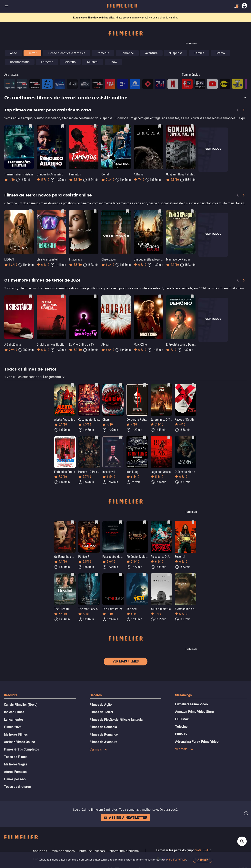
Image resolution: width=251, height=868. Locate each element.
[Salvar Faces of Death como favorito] (193, 385)
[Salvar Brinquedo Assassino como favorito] (63, 126)
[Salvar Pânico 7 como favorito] (96, 522)
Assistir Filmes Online (19, 742)
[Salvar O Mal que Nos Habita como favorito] (63, 296)
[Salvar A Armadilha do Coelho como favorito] (193, 574)
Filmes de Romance (104, 734)
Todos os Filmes (16, 757)
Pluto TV (181, 734)
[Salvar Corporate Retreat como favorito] (145, 385)
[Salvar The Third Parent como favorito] (121, 574)
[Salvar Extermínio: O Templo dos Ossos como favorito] (169, 385)
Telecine (181, 727)
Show (113, 62)
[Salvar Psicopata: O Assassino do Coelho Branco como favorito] (169, 522)
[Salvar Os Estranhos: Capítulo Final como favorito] (72, 522)
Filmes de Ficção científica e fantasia (116, 720)
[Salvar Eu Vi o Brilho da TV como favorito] (95, 296)
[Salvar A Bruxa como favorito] (160, 126)
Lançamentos (14, 720)
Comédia (103, 53)
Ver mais (99, 749)
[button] (125, 98)
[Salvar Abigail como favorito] (127, 296)
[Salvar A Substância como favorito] (30, 296)
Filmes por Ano (15, 779)
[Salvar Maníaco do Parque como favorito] (192, 211)
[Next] (244, 111)
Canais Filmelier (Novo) (21, 705)
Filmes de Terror (101, 712)
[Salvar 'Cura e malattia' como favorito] (169, 574)
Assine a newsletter (126, 818)
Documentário (20, 62)
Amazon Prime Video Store (194, 712)
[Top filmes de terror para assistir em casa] (125, 119)
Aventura (151, 53)
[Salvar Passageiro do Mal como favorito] (121, 522)
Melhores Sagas (15, 764)
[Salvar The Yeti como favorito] (145, 574)
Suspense (176, 53)
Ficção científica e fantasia (67, 53)
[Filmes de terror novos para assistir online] (125, 204)
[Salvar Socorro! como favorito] (193, 522)
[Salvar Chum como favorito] (121, 385)
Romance (127, 53)
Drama (220, 53)
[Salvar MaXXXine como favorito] (160, 296)
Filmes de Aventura (103, 742)
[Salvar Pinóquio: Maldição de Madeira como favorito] (145, 522)
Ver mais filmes (126, 661)
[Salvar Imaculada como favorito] (95, 211)
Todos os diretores (17, 787)
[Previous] (238, 111)
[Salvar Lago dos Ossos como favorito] (169, 437)
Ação (14, 53)
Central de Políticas (177, 860)
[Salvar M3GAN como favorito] (30, 211)
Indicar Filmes (14, 712)
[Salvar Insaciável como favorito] (121, 437)
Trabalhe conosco (62, 851)
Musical (93, 62)
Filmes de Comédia (103, 727)
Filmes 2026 (13, 727)
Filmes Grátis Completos (21, 749)
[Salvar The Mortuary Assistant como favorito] (96, 574)
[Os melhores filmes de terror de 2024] (125, 289)
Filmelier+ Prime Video (191, 704)
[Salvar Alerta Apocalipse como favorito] (72, 385)
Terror (32, 53)
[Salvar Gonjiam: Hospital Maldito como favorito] (192, 126)
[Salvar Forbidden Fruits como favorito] (72, 437)
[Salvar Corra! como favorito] (127, 126)
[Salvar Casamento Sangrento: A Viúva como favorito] (96, 385)
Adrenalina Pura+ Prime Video (197, 742)
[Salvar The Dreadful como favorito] (72, 574)
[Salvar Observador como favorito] (127, 211)
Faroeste (47, 62)
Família (199, 53)
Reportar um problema (123, 851)
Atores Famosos (16, 772)
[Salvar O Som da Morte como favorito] (193, 437)
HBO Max (182, 719)
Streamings (183, 695)
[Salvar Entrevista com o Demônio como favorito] (192, 296)
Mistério (70, 62)
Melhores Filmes (16, 734)
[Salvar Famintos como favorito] (95, 126)
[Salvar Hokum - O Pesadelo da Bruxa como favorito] (96, 437)
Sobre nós (40, 851)
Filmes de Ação (101, 705)
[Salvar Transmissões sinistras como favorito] (30, 126)
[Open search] (242, 841)
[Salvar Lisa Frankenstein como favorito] (63, 211)
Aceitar (203, 860)
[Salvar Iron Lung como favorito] (145, 437)
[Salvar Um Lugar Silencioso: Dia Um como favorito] (160, 211)
